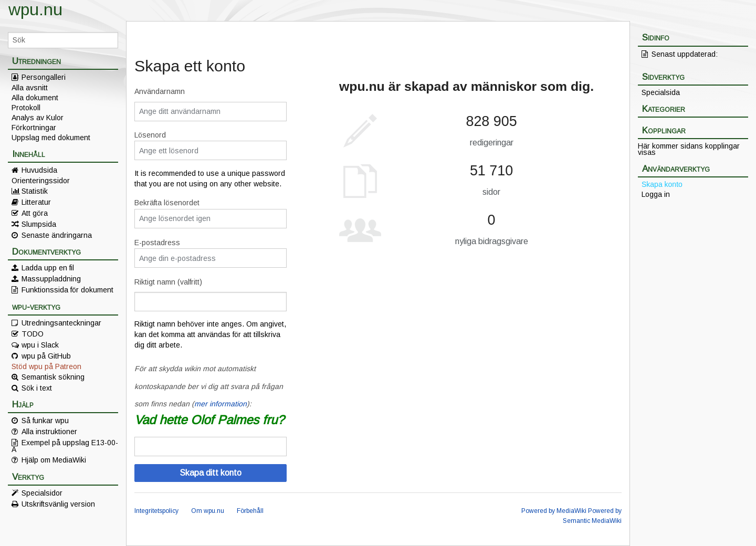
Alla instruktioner (49, 432)
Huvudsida (39, 170)
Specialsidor (42, 493)
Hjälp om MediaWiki (54, 460)
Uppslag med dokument (51, 138)
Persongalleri (44, 77)
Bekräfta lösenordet (167, 203)
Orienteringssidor (41, 181)
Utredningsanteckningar (61, 323)
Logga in (656, 194)
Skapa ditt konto (211, 473)
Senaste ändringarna (57, 235)
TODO (33, 334)
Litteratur (36, 202)
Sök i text (37, 388)
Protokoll (26, 108)
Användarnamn (160, 91)
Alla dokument (35, 98)
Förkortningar (34, 128)
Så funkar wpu (45, 421)
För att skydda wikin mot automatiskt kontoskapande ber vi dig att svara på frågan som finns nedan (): (209, 386)
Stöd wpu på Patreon (46, 366)
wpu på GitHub (46, 356)
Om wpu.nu (208, 511)
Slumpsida (39, 224)
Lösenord (150, 135)
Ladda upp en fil (48, 268)
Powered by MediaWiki (554, 511)
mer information (220, 404)
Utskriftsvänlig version (58, 504)
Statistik (35, 191)
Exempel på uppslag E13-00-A (65, 446)
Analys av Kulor (38, 118)
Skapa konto (662, 184)
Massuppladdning (51, 279)
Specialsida (661, 92)
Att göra (35, 213)
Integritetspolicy (156, 511)
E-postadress (157, 243)
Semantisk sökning (53, 377)
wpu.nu (35, 9)
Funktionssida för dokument (67, 290)
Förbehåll (250, 511)
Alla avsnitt (30, 88)
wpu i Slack (40, 345)
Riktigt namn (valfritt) (168, 282)
